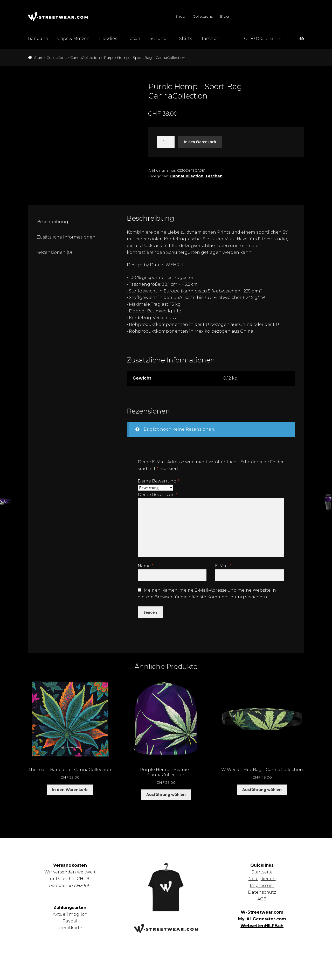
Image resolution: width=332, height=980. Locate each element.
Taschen (210, 38)
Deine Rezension (158, 495)
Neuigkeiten (262, 879)
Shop (180, 16)
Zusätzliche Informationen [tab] (66, 237)
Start (38, 58)
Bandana (38, 38)
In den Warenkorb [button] (70, 790)
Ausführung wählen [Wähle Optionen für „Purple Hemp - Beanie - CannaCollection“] (166, 795)
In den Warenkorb (200, 142)
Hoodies (108, 38)
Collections (203, 16)
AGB (262, 899)
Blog (224, 16)
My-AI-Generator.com (262, 919)
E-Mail (223, 566)
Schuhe (158, 38)
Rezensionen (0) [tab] (55, 252)
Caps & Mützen (74, 38)
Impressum (262, 885)
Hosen (133, 38)
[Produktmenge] (166, 142)
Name (146, 566)
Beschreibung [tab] (53, 222)
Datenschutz (262, 892)
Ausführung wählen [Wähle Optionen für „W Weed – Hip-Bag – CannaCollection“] (262, 790)
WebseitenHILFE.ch (262, 926)
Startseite (262, 872)
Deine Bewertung (159, 481)
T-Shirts (184, 38)
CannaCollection (85, 58)
